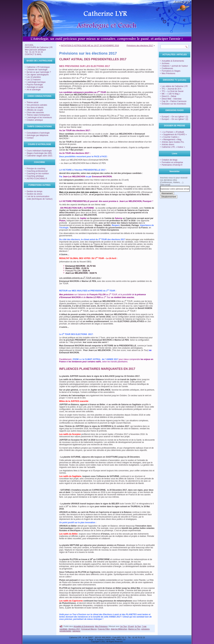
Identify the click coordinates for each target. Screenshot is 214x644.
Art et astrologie (34, 90)
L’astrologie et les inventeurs (39, 117)
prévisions (145, 629)
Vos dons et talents (35, 107)
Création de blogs (170, 160)
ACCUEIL (29, 45)
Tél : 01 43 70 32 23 (34, 52)
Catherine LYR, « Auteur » (173, 147)
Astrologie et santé (35, 87)
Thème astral (32, 102)
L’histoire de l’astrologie (37, 70)
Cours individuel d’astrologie (39, 151)
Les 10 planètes (34, 77)
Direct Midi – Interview (172, 99)
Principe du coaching (36, 169)
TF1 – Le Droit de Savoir (173, 91)
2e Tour (138, 626)
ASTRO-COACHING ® (37, 179)
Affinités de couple (35, 110)
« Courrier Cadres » (170, 137)
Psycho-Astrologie (35, 85)
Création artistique (35, 120)
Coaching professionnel (37, 171)
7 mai (144, 626)
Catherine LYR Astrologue (38, 67)
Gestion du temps (34, 191)
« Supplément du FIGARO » (174, 135)
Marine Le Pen (134, 629)
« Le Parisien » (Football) (173, 132)
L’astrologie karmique (36, 82)
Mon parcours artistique (35, 50)
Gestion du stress (34, 194)
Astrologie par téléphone (37, 135)
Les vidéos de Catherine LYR (175, 86)
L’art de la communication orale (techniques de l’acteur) (40, 198)
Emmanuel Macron (89, 629)
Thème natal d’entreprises (38, 115)
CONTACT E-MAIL (33, 54)
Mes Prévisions (101, 626)
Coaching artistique (35, 176)
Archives (166, 63)
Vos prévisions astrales (37, 105)
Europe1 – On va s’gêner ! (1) (175, 117)
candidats (63, 629)
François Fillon (104, 629)
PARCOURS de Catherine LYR (39, 47)
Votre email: (165, 185)
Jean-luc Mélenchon (119, 629)
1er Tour (124, 626)
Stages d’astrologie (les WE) (39, 153)
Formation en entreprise (172, 162)
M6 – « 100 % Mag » (171, 94)
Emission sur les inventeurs (174, 104)
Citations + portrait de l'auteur (175, 66)
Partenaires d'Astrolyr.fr (172, 165)
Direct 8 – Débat (169, 96)
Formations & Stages (171, 71)
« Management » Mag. (172, 140)
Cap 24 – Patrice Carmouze (174, 101)
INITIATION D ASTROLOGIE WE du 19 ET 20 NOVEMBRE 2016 (90, 46)
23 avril (131, 626)
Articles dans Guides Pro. (173, 142)
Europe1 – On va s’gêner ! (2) (175, 119)
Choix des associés (35, 112)
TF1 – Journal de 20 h (171, 89)
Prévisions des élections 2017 (140, 46)
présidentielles (65, 631)
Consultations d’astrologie (38, 133)
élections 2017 (74, 629)
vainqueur (76, 631)
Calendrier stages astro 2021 (39, 156)
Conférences (167, 68)
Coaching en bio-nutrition (38, 174)
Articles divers (168, 145)
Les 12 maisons (34, 80)
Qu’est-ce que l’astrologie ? (39, 72)
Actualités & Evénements (84, 626)
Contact (30, 138)
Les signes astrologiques (38, 75)
